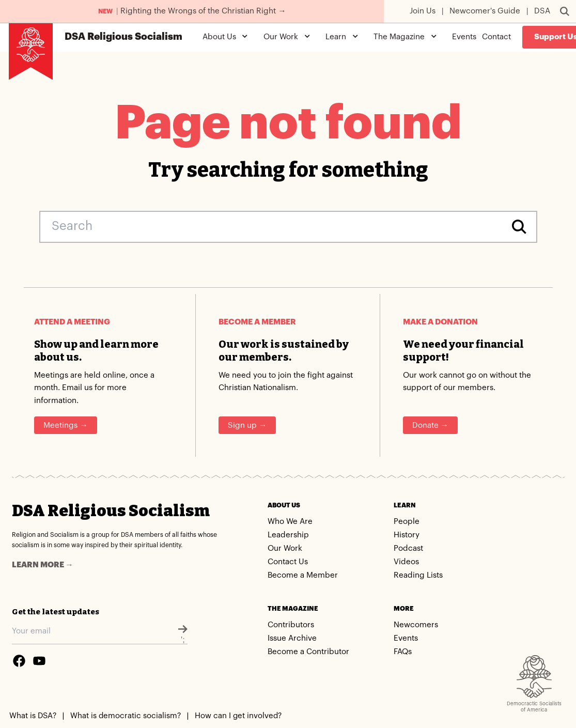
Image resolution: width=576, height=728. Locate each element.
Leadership (288, 535)
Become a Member (303, 575)
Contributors (291, 625)
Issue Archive (292, 638)
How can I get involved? (238, 716)
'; (183, 634)
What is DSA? (33, 716)
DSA (542, 11)
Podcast (408, 548)
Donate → (430, 425)
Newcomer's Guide (485, 11)
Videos (406, 562)
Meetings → (65, 425)
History (407, 535)
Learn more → (43, 565)
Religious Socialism (123, 37)
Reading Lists (418, 575)
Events (464, 37)
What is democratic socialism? (126, 716)
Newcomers (416, 625)
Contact (496, 37)
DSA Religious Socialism (111, 511)
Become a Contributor (308, 652)
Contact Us (288, 562)
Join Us (423, 11)
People (407, 522)
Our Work (285, 548)
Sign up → (247, 425)
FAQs (403, 652)
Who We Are (290, 522)
